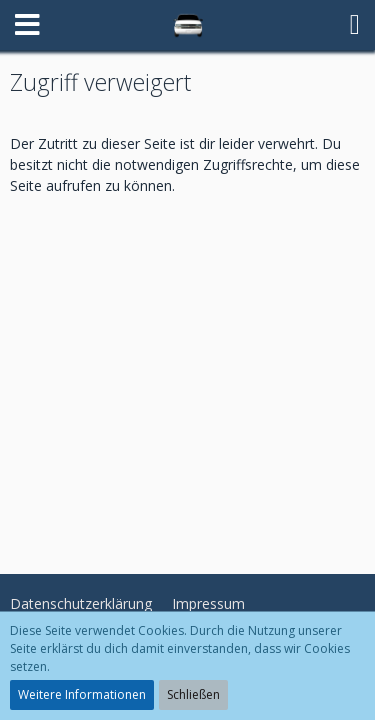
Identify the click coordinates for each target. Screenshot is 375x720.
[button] (27, 25)
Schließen (193, 694)
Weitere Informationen (82, 694)
